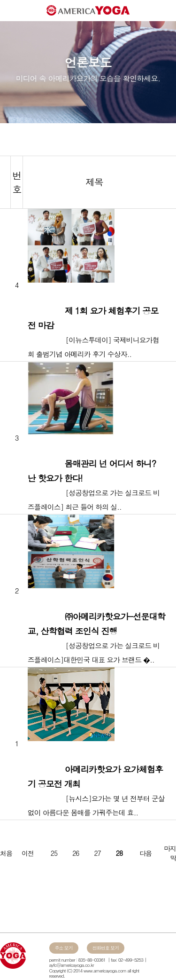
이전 (28, 853)
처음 (6, 853)
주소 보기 (64, 948)
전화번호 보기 (106, 948)
